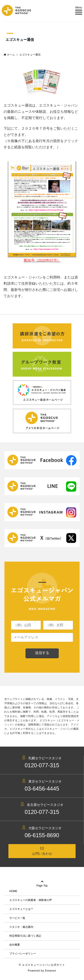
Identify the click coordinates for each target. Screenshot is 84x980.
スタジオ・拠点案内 (21, 927)
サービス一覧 (17, 918)
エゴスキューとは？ (21, 909)
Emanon (51, 971)
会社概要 (15, 945)
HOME (13, 891)
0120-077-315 (42, 765)
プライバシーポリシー (23, 954)
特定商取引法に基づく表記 (25, 936)
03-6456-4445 (42, 789)
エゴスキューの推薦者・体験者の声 (31, 900)
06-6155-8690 (42, 835)
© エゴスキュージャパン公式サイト (42, 965)
